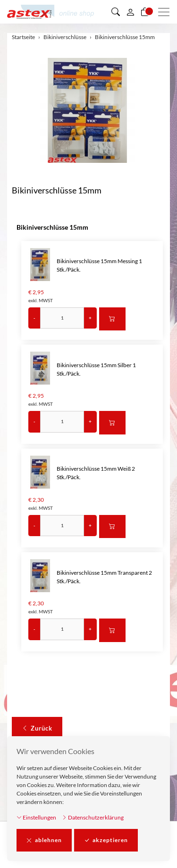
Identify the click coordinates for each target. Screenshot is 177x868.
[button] (116, 12)
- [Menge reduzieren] (34, 318)
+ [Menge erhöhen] (90, 318)
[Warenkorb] (145, 12)
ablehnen (44, 840)
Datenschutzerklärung (93, 817)
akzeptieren (106, 840)
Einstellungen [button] (36, 817)
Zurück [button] (37, 729)
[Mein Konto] (130, 12)
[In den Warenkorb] (112, 319)
